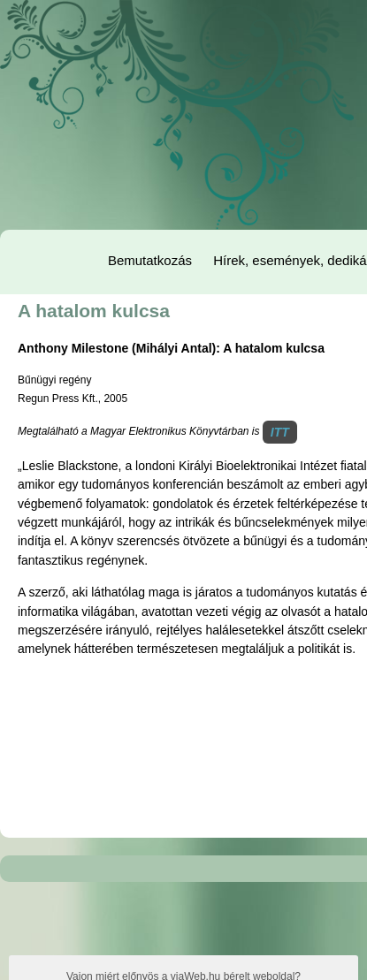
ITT (280, 432)
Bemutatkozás (150, 260)
